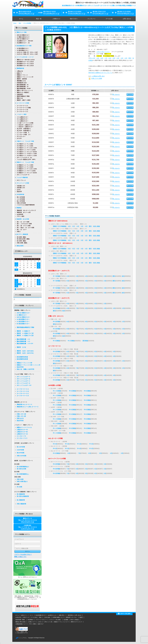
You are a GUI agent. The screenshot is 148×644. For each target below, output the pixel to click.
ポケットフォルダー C (23, 381)
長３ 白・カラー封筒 (22, 222)
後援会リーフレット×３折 (25, 363)
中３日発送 (56, 341)
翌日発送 (85, 341)
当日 (123, 276)
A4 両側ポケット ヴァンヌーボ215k (26, 173)
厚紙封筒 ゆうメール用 (23, 212)
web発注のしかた (52, 615)
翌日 (130, 58)
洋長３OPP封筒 (21, 203)
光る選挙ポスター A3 (23, 43)
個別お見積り (20, 246)
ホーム (21, 19)
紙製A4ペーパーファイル (24, 427)
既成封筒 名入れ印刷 (22, 219)
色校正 (81, 617)
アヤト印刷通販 (27, 23)
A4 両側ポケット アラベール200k (25, 171)
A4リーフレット (21, 180)
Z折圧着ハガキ (20, 188)
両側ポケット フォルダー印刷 (24, 162)
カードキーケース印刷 (22, 103)
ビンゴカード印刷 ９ (22, 133)
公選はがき (19, 71)
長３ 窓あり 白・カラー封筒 (25, 228)
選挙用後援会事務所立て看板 (25, 327)
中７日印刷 (56, 276)
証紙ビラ (19, 73)
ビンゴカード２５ (22, 438)
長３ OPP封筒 (20, 197)
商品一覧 (39, 19)
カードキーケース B (22, 110)
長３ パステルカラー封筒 (24, 224)
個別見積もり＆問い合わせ (75, 615)
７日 (106, 58)
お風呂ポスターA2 (22, 434)
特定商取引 (31, 620)
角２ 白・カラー (21, 230)
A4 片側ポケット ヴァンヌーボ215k (26, 152)
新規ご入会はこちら (20, 557)
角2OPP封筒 (21, 453)
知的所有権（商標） (21, 620)
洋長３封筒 (20, 479)
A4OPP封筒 (20, 450)
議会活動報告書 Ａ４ (23, 339)
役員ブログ (41, 624)
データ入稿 (109, 19)
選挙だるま (19, 98)
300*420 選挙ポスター (23, 317)
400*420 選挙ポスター (23, 313)
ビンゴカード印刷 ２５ (23, 135)
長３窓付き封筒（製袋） (23, 239)
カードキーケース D (23, 396)
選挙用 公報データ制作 (23, 100)
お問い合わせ (127, 19)
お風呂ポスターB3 (22, 432)
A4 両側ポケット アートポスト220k (26, 169)
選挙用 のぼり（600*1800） (26, 351)
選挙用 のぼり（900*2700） (26, 353)
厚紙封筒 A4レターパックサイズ (26, 210)
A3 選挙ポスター (22, 315)
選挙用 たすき (21, 347)
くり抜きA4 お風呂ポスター (24, 127)
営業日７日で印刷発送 (60, 226)
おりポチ (19, 138)
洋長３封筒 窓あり (22, 481)
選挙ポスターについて (77, 622)
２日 (126, 58)
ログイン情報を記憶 (21, 548)
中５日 (67, 444)
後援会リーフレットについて (61, 622)
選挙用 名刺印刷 (21, 79)
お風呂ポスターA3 (22, 430)
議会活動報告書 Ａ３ (23, 341)
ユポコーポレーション (103, 52)
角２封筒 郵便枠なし (23, 474)
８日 (102, 58)
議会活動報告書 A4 (22, 85)
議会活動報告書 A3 (22, 87)
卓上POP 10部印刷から (23, 129)
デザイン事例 (32, 624)
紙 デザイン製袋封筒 (22, 234)
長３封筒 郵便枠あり (23, 467)
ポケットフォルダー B (23, 379)
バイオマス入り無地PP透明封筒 (25, 205)
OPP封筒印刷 (20, 194)
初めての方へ (74, 19)
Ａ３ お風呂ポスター (22, 117)
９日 (98, 58)
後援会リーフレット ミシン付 (24, 77)
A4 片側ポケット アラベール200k (25, 150)
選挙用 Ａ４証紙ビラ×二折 (25, 333)
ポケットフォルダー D (22, 175)
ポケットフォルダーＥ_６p (24, 158)
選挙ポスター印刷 (21, 32)
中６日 (55, 444)
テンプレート (92, 19)
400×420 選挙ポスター (23, 35)
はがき (18, 190)
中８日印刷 (56, 464)
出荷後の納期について (58, 617)
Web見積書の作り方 (41, 615)
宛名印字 (19, 192)
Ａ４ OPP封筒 (20, 199)
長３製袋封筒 (21, 494)
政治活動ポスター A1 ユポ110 (25, 64)
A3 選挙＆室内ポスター (23, 37)
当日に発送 (96, 226)
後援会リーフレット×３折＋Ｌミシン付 (29, 365)
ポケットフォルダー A (23, 377)
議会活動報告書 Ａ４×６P (25, 344)
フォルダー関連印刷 (21, 177)
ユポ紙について (32, 622)
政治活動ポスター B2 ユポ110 (25, 66)
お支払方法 (18, 617)
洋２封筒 (19, 487)
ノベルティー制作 (21, 114)
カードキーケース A (22, 106)
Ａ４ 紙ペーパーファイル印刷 (24, 123)
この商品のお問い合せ (97, 76)
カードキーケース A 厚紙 (23, 108)
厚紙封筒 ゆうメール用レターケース (28, 407)
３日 (122, 58)
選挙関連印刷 (20, 68)
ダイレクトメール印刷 (22, 183)
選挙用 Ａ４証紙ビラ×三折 (25, 335)
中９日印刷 (56, 308)
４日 (118, 58)
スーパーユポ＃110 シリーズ (24, 57)
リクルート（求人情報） (55, 620)
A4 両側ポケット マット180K (24, 165)
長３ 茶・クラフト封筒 (23, 226)
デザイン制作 (20, 216)
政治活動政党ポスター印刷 (23, 46)
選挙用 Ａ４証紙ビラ (23, 331)
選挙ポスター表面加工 (22, 92)
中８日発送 (87, 391)
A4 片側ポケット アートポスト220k (26, 148)
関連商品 (18, 208)
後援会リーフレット (22, 75)
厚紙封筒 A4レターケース (24, 404)
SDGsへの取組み (75, 620)
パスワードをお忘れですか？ (23, 554)
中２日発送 (71, 341)
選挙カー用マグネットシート (24, 90)
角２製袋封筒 (21, 500)
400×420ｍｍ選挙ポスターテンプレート (100, 73)
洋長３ (18, 232)
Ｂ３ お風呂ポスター (22, 119)
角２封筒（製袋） (21, 241)
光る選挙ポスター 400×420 (24, 41)
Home (15, 23)
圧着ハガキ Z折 (21, 416)
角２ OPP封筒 (20, 201)
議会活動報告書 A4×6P (23, 89)
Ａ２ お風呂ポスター (22, 121)
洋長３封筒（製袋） (22, 243)
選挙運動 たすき (21, 81)
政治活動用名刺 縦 (22, 357)
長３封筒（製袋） (21, 237)
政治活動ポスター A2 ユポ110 (25, 62)
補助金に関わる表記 (21, 622)
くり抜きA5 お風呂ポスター (24, 125)
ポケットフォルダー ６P (24, 385)
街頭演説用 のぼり (21, 83)
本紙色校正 (19, 94)
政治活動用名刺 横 (22, 359)
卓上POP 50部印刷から (23, 131)
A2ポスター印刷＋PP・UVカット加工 (27, 52)
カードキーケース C (22, 112)
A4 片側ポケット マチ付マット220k (26, 156)
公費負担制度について (21, 624)
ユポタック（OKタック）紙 (45, 622)
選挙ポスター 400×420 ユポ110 (25, 60)
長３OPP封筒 (21, 447)
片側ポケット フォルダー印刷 (24, 141)
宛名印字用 (20, 367)
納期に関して (62, 615)
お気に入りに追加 (95, 78)
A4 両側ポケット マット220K (24, 167)
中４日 (79, 444)
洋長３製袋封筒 (21, 504)
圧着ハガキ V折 (21, 414)
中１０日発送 (57, 391)
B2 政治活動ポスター (23, 324)
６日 (110, 58)
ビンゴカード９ (21, 436)
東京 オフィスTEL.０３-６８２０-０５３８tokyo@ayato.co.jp (27, 520)
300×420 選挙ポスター (23, 39)
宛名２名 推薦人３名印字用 (25, 369)
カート (32, 615)
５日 (114, 58)
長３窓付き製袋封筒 (23, 496)
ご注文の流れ (47, 617)
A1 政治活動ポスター (22, 50)
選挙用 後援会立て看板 (22, 96)
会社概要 (66, 620)
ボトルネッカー (20, 136)
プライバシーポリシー (41, 620)
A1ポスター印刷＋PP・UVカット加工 (27, 54)
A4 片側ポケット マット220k (24, 146)
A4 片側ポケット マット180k (24, 144)
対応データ (26, 617)
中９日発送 (72, 391)
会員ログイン (24, 615)
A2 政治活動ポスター (22, 48)
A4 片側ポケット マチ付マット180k (26, 154)
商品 (20, 23)
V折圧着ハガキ (20, 186)
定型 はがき (20, 418)
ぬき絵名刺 (19, 214)
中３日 (91, 444)
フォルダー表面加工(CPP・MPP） (26, 159)
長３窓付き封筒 (21, 469)
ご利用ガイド (56, 19)
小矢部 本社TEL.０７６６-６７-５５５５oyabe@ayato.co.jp (27, 527)
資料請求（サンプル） (72, 617)
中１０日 (92, 58)
